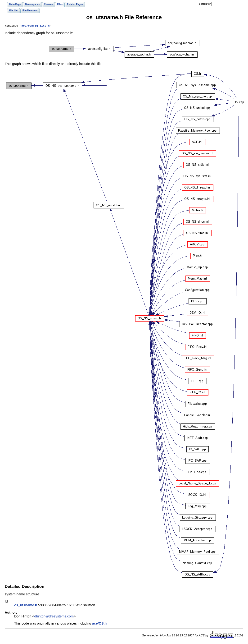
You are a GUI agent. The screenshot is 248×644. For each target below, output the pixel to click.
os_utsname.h (26, 606)
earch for (205, 4)
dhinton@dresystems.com (54, 617)
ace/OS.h (99, 624)
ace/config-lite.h (35, 26)
